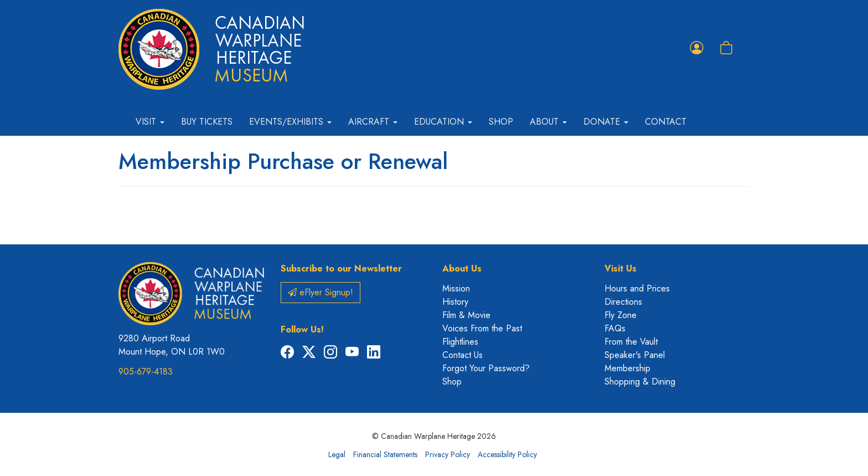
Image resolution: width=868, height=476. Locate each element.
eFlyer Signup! (321, 292)
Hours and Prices (637, 288)
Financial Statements (385, 454)
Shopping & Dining (640, 382)
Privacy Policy (448, 454)
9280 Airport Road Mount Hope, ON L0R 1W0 (172, 345)
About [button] (548, 122)
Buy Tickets (207, 122)
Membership (627, 368)
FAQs (615, 328)
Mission (456, 288)
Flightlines (460, 342)
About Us (462, 268)
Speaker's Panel (635, 355)
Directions (623, 302)
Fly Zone (621, 315)
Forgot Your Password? (486, 368)
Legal (337, 454)
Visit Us (621, 268)
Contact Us (463, 355)
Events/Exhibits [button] (290, 122)
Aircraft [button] (373, 122)
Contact (666, 122)
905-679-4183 (146, 372)
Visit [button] (150, 122)
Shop (501, 122)
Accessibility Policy (507, 454)
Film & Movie (466, 315)
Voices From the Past (482, 328)
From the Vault (631, 342)
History (455, 302)
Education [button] (443, 122)
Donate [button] (606, 122)
